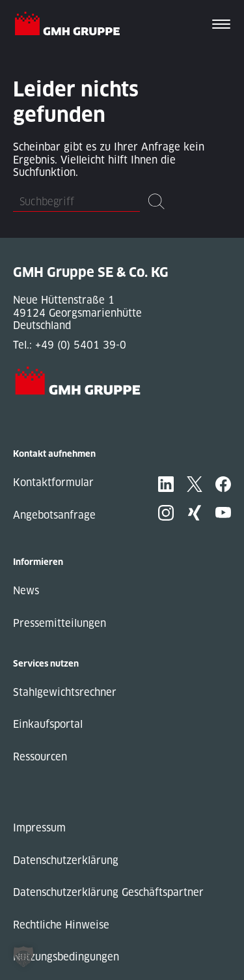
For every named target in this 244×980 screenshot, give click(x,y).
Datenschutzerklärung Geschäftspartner (108, 892)
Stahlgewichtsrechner (65, 692)
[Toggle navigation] (221, 25)
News (26, 591)
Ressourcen (40, 757)
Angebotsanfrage (54, 515)
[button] (23, 957)
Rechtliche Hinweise (61, 925)
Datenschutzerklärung (66, 860)
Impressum (39, 828)
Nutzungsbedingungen (66, 957)
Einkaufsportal (48, 724)
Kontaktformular (53, 483)
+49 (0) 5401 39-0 (81, 345)
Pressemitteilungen (60, 623)
